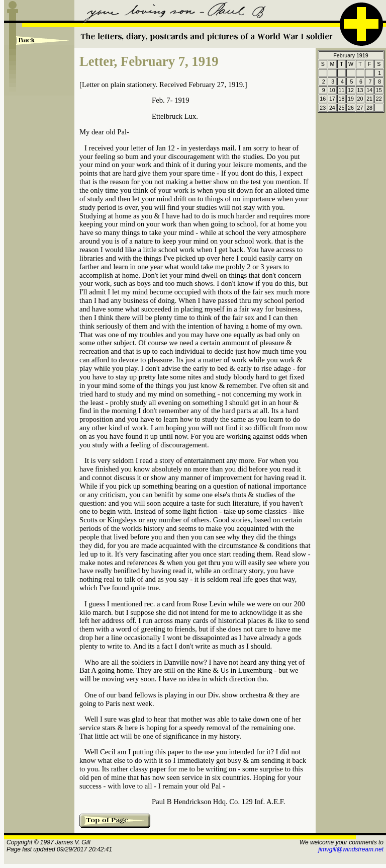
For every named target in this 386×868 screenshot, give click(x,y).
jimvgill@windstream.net (351, 849)
